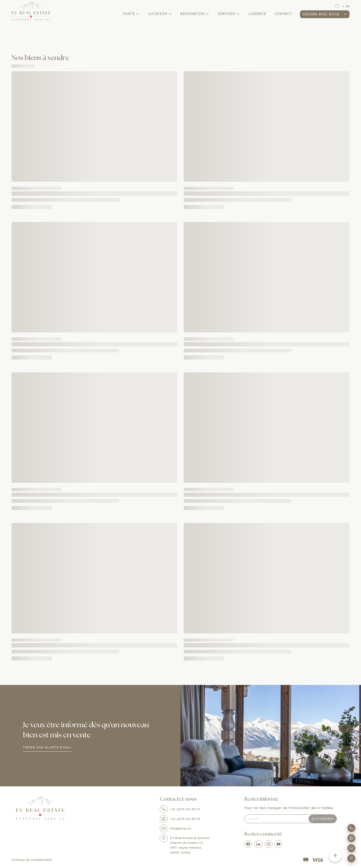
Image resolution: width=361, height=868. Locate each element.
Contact (283, 14)
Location (160, 14)
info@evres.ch (175, 828)
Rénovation (195, 14)
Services (229, 14)
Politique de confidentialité (32, 860)
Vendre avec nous (325, 14)
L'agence (257, 14)
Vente (131, 14)
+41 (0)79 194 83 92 (180, 809)
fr (346, 7)
